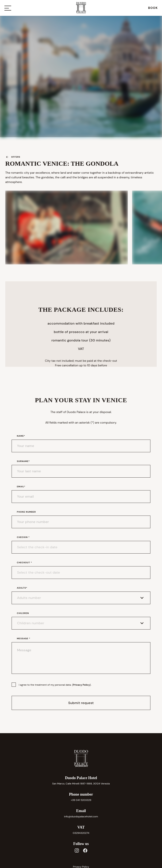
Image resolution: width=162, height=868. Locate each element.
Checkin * (23, 537)
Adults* (22, 588)
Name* (21, 436)
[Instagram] (77, 850)
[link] (153, 8)
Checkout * (24, 563)
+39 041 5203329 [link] (81, 800)
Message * (24, 638)
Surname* (23, 461)
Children (23, 613)
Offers (13, 157)
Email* (21, 487)
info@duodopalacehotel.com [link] (81, 817)
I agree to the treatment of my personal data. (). (55, 685)
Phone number (26, 512)
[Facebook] (85, 850)
